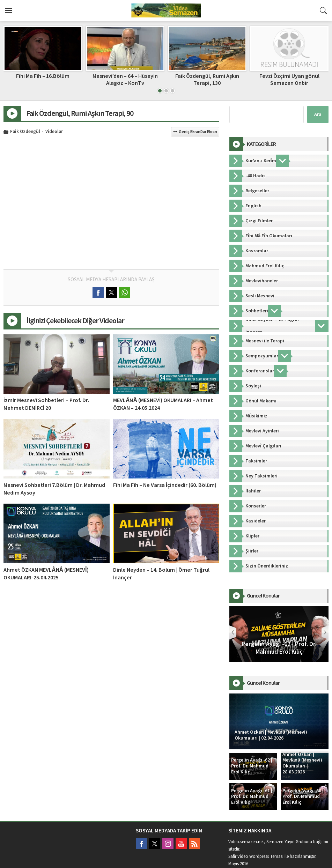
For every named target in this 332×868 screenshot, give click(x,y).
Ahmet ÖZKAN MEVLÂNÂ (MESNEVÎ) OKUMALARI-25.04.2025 (46, 574)
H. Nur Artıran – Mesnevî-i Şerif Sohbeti (43, 79)
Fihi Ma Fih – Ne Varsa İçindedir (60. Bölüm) (165, 485)
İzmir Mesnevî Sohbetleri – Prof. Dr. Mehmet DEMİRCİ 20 (46, 404)
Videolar (54, 132)
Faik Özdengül (25, 132)
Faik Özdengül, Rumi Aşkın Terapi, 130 (289, 79)
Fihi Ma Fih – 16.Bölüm (125, 76)
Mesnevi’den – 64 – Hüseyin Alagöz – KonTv (207, 79)
